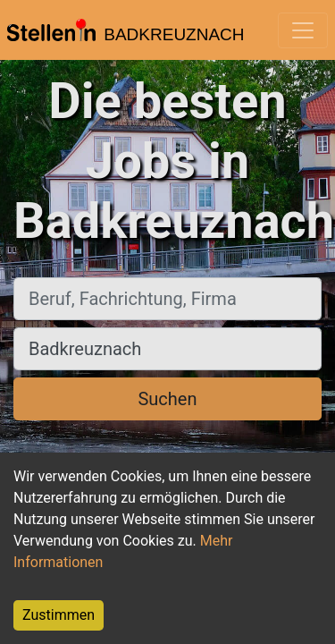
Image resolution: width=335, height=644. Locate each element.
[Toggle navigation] (303, 30)
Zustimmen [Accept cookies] (59, 615)
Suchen (167, 399)
